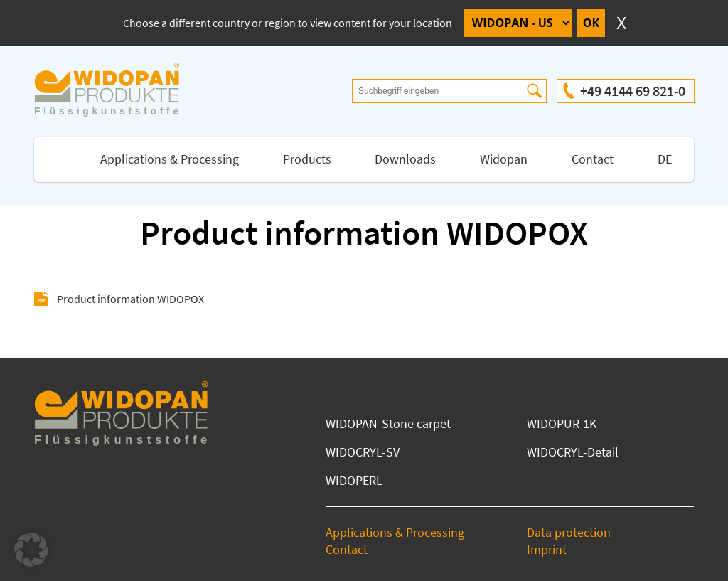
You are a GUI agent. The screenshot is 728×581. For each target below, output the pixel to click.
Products (307, 159)
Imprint (547, 549)
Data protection (569, 532)
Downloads (405, 159)
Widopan (504, 159)
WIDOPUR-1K (562, 423)
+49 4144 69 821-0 (633, 91)
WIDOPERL (354, 480)
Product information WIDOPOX (130, 299)
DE (665, 159)
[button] (31, 550)
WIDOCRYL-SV (363, 452)
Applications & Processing (170, 159)
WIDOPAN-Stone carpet (388, 423)
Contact (593, 159)
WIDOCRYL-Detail (573, 452)
